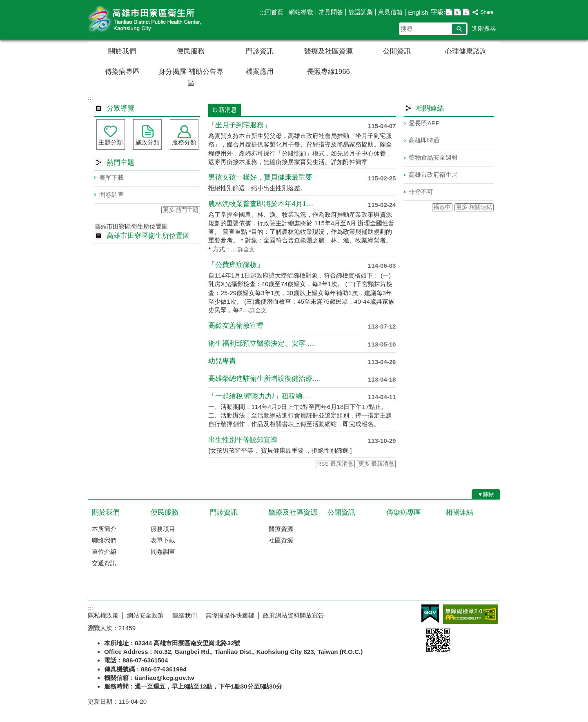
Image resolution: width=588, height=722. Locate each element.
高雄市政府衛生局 (433, 174)
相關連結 (459, 512)
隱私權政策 (103, 615)
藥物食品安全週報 (433, 157)
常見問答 (331, 12)
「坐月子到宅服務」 (239, 125)
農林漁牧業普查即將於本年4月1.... (261, 204)
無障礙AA (471, 614)
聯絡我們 (104, 540)
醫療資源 (281, 529)
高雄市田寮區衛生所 (157, 20)
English (418, 12)
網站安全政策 (145, 615)
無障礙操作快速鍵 (230, 615)
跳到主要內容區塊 (4, 4)
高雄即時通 (424, 140)
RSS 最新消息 (335, 464)
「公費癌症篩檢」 (236, 265)
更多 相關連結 (474, 207)
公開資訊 (397, 51)
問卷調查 (111, 194)
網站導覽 (301, 12)
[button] (459, 29)
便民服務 (191, 51)
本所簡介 (104, 529)
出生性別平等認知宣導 (243, 440)
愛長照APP (424, 123)
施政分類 (147, 142)
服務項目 (163, 529)
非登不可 (421, 192)
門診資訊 (260, 51)
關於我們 (122, 51)
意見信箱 (390, 12)
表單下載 (111, 177)
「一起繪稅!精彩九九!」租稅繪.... (259, 396)
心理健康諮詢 (466, 51)
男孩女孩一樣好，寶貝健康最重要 (260, 177)
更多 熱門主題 (181, 210)
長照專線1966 (329, 72)
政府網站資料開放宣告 (294, 615)
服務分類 (184, 142)
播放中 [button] (442, 207)
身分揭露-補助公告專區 (191, 77)
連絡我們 (185, 615)
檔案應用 (260, 72)
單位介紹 (104, 552)
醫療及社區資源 (329, 51)
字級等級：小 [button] (449, 12)
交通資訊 (104, 563)
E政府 (430, 614)
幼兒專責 (222, 361)
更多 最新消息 (376, 464)
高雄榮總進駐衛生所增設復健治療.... (264, 379)
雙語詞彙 (361, 12)
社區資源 (281, 540)
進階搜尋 (484, 28)
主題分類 (111, 142)
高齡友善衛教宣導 (236, 325)
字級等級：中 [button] (458, 12)
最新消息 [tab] (225, 110)
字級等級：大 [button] (466, 12)
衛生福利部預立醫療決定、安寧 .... (262, 343)
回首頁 (274, 12)
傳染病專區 (122, 72)
